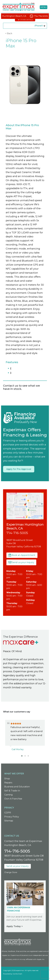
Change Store (11, 872)
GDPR (8, 813)
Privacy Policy (12, 817)
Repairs (8, 783)
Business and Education (17, 787)
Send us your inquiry (21, 562)
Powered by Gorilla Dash (13, 974)
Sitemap (9, 821)
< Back (9, 33)
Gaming (8, 795)
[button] (22, 756)
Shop (7, 779)
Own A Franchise (13, 799)
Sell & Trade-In (12, 791)
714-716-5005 (41, 16)
